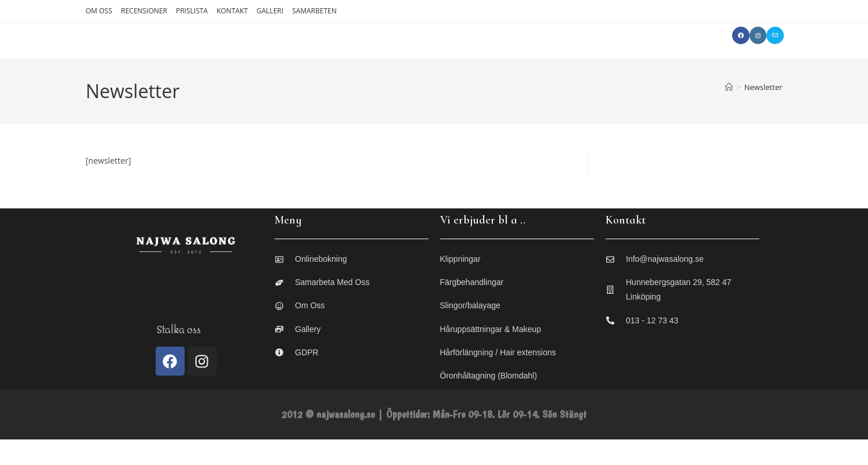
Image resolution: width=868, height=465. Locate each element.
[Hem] (729, 113)
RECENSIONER (144, 11)
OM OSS (99, 11)
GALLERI (270, 11)
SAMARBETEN (314, 11)
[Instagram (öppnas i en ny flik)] (758, 35)
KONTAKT (232, 11)
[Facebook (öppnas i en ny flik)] (741, 35)
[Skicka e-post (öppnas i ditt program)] (775, 35)
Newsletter (763, 113)
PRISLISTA (192, 11)
